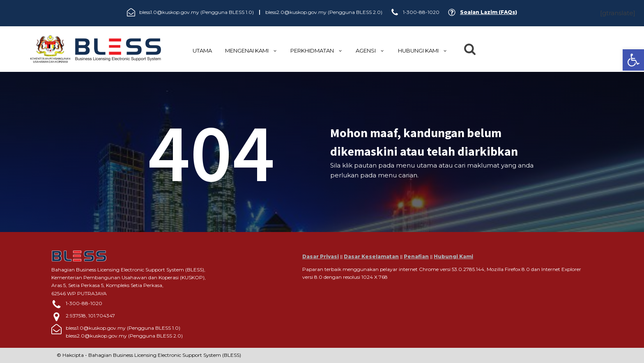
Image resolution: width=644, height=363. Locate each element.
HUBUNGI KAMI (423, 51)
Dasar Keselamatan (371, 256)
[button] (633, 60)
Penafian (416, 256)
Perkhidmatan (316, 51)
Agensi (370, 51)
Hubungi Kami (453, 256)
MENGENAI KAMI (251, 51)
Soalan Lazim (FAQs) (489, 12)
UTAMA (202, 51)
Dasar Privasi (321, 256)
